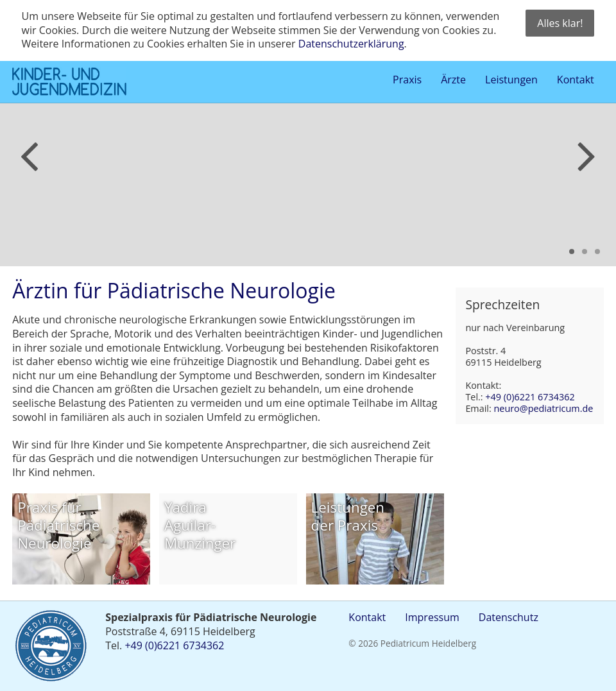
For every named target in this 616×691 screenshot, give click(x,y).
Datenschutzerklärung (351, 44)
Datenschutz (509, 618)
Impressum (432, 618)
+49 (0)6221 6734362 (530, 397)
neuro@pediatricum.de (543, 408)
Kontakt (367, 618)
